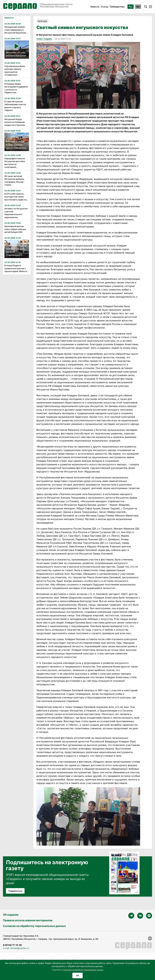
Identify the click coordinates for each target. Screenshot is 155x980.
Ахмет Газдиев (44, 39)
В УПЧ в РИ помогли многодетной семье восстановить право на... (16, 197)
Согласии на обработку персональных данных (83, 970)
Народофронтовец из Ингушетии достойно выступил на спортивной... (15, 163)
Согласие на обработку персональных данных (34, 926)
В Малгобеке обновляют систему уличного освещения (16, 52)
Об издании (11, 915)
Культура (43, 21)
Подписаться (15, 891)
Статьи (104, 7)
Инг (138, 7)
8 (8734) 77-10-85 (12, 945)
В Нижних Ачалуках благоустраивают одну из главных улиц (16, 145)
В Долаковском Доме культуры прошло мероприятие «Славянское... (15, 71)
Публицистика (117, 7)
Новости (95, 7)
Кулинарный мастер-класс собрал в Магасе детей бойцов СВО (15, 229)
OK (77, 975)
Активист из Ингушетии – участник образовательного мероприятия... (17, 213)
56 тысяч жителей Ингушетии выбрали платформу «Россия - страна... (15, 181)
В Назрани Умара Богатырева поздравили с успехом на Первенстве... (16, 88)
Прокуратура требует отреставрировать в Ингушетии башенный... (16, 30)
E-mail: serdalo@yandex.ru (16, 948)
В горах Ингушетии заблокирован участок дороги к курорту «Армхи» (15, 106)
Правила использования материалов (28, 920)
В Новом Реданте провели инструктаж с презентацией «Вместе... (17, 268)
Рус (131, 7)
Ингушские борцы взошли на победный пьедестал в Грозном (15, 122)
